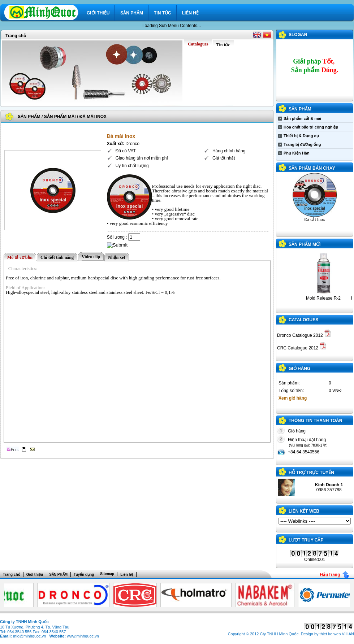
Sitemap (107, 574)
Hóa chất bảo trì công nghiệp (311, 127)
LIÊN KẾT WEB (304, 511)
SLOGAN (298, 35)
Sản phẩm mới (305, 244)
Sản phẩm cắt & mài (302, 118)
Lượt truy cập (306, 540)
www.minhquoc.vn (83, 636)
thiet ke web (330, 634)
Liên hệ (190, 13)
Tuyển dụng (84, 575)
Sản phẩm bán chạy (312, 168)
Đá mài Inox (93, 117)
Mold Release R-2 (325, 298)
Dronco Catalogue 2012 (304, 335)
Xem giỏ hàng (293, 398)
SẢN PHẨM (132, 13)
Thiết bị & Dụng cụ (301, 136)
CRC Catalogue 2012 (302, 348)
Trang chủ (16, 36)
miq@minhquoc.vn (29, 636)
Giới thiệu (98, 13)
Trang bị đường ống (302, 144)
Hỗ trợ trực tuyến (311, 473)
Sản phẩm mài (60, 117)
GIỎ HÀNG (299, 369)
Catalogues (303, 320)
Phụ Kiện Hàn (297, 153)
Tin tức (163, 13)
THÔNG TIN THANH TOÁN (315, 421)
